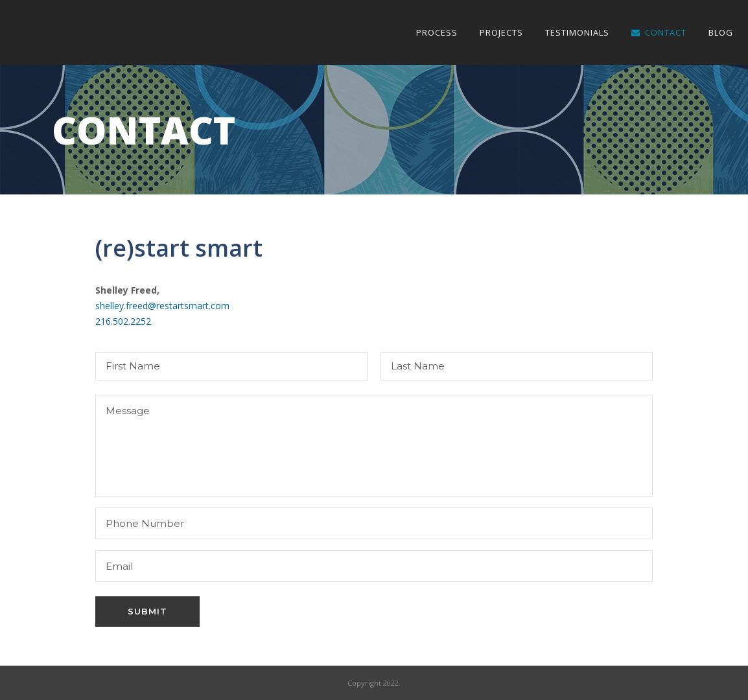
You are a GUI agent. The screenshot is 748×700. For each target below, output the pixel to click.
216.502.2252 (123, 321)
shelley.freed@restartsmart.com (162, 306)
